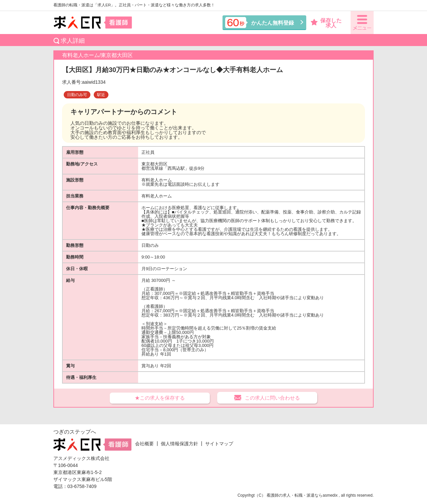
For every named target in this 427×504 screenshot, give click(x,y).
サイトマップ (219, 444)
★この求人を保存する (160, 398)
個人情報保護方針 (179, 444)
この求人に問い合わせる (272, 398)
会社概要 (144, 444)
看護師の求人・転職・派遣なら (295, 495)
